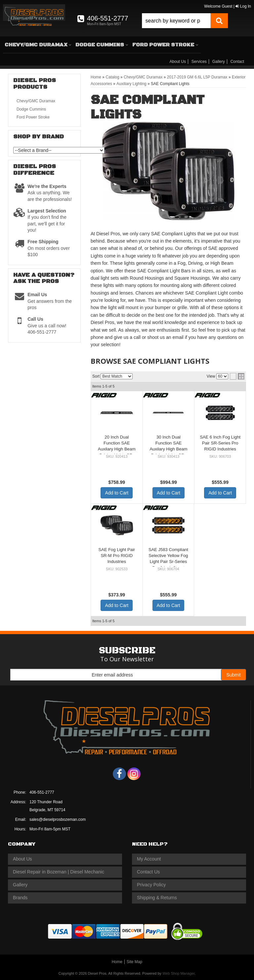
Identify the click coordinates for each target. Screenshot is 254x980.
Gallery (219, 62)
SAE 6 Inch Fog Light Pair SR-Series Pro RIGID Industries (220, 443)
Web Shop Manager (178, 973)
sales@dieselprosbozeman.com (58, 819)
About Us (178, 62)
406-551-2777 (42, 792)
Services (199, 62)
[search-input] (176, 21)
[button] (185, 21)
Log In (243, 6)
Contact (237, 62)
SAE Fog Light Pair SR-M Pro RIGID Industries (117, 556)
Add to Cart (117, 493)
